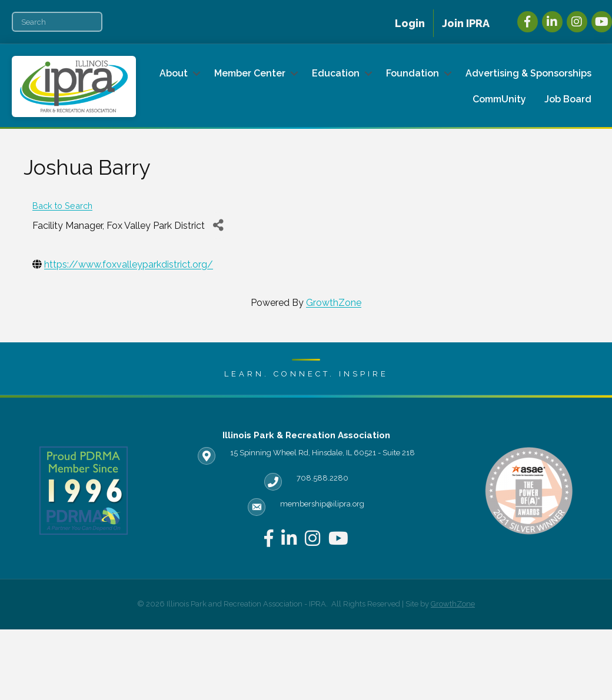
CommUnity (499, 99)
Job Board (568, 99)
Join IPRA (466, 23)
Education (336, 73)
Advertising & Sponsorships (528, 73)
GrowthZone (334, 303)
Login (410, 23)
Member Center (250, 73)
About (174, 73)
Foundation (413, 73)
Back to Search (62, 206)
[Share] (218, 226)
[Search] (57, 22)
